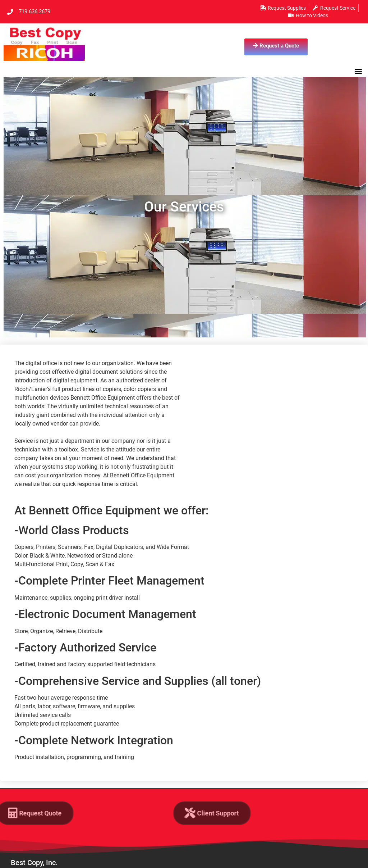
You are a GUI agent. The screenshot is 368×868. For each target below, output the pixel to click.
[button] (358, 71)
